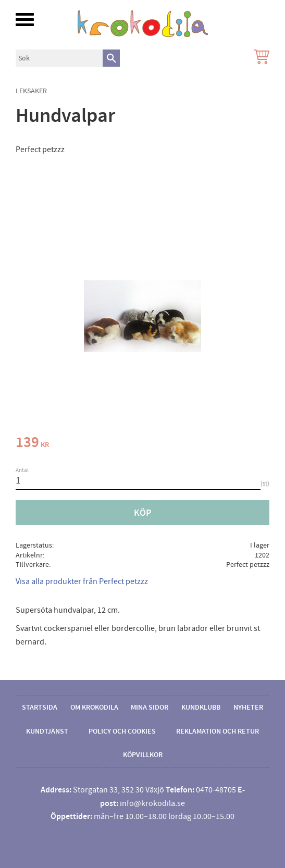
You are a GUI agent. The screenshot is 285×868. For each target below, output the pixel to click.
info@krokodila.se (152, 803)
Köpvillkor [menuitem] (143, 755)
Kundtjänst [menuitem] (47, 731)
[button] (25, 20)
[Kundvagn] (259, 58)
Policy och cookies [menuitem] (122, 731)
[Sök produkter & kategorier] (59, 58)
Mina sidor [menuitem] (150, 708)
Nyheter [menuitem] (248, 708)
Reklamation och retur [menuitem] (218, 731)
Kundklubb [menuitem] (201, 708)
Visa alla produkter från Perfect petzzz (82, 581)
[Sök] (111, 58)
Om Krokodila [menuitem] (94, 708)
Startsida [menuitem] (40, 708)
